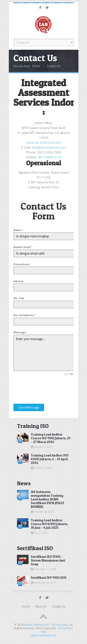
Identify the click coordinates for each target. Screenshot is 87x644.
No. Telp (19, 298)
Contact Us (54, 66)
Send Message (29, 407)
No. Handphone (24, 315)
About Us (41, 606)
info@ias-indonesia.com (49, 147)
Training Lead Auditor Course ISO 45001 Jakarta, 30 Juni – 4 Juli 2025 (49, 524)
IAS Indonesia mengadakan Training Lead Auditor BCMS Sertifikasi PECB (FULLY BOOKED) (48, 499)
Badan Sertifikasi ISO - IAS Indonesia (46, 625)
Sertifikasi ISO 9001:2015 (49, 578)
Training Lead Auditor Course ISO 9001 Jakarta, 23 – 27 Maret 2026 (51, 438)
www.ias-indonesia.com (43, 142)
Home (36, 66)
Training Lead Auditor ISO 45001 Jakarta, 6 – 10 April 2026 (50, 459)
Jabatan (19, 281)
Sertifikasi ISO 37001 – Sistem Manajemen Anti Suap (48, 560)
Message (20, 332)
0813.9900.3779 (49, 157)
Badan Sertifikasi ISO (44, 635)
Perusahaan (21, 264)
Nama (18, 230)
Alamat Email (23, 247)
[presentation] (44, 389)
